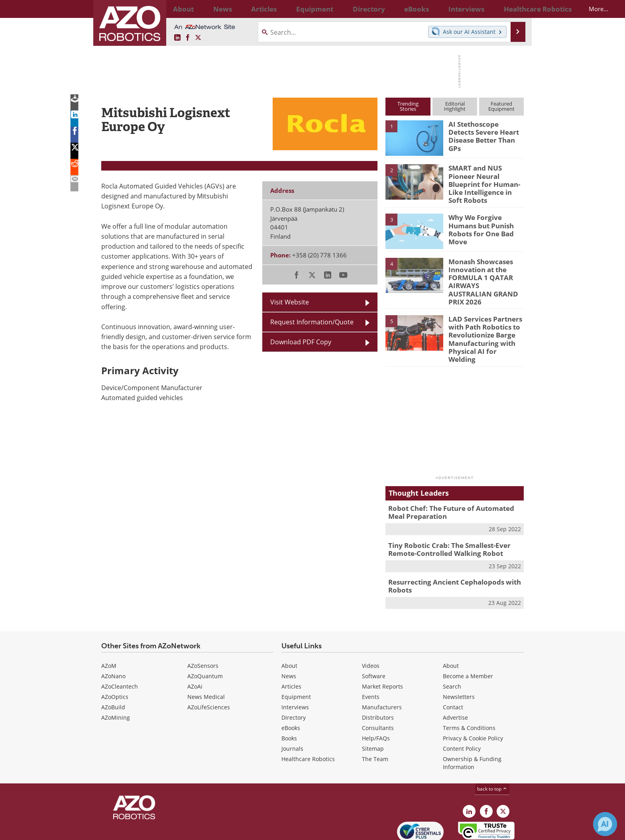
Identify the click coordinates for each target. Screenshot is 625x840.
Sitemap (373, 713)
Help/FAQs (376, 703)
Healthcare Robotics (308, 723)
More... (515, 9)
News (289, 641)
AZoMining (116, 682)
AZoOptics (115, 661)
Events (371, 661)
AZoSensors (203, 630)
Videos (371, 630)
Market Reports (382, 651)
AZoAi (195, 651)
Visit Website (290, 302)
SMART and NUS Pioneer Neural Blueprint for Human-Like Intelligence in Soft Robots (485, 179)
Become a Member (468, 641)
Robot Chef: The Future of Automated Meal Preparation (453, 481)
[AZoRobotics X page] (198, 38)
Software (374, 641)
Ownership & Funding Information (472, 727)
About (289, 630)
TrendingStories (408, 106)
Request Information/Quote (312, 322)
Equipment (296, 661)
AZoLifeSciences (209, 672)
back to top (492, 753)
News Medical (206, 661)
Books (289, 703)
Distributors (378, 682)
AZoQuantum (205, 641)
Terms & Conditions (469, 692)
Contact (453, 672)
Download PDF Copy (301, 342)
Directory (294, 682)
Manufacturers (382, 672)
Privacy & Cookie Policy (473, 703)
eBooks (291, 692)
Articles (291, 651)
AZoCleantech (120, 651)
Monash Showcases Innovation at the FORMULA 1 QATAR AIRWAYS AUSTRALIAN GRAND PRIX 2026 (481, 270)
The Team (375, 723)
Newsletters (459, 661)
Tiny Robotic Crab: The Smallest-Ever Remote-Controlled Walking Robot (444, 516)
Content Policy (462, 713)
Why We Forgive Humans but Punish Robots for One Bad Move (486, 219)
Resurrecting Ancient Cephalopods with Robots (448, 551)
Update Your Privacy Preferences (162, 830)
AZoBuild (113, 672)
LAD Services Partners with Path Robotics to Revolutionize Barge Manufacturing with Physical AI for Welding (483, 315)
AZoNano (113, 641)
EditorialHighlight (455, 106)
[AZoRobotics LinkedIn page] (177, 38)
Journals (292, 713)
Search (452, 651)
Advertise (455, 682)
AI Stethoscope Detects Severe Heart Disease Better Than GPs (483, 131)
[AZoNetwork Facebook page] (188, 38)
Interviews (295, 672)
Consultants (378, 692)
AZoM (109, 630)
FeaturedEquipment (501, 106)
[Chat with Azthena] (605, 824)
